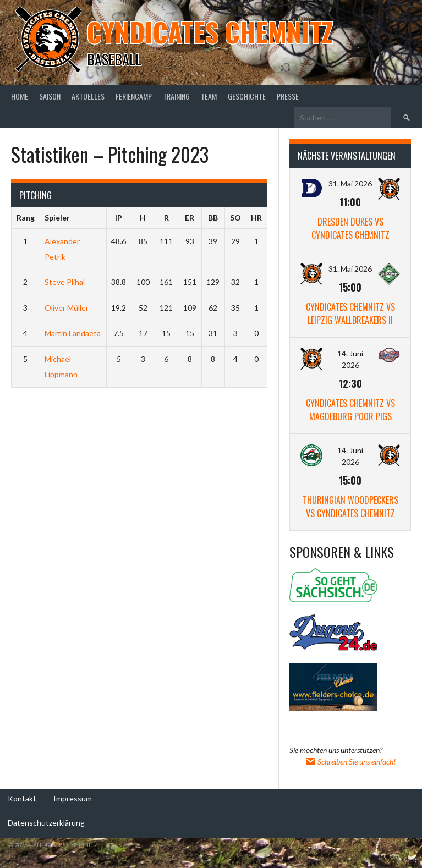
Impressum (73, 798)
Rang (26, 218)
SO (235, 218)
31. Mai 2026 (350, 183)
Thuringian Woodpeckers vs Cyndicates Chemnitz (350, 507)
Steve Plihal (65, 282)
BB (213, 218)
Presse (288, 96)
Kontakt (22, 798)
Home (20, 96)
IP (119, 218)
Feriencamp (134, 96)
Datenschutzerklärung (46, 823)
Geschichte (247, 96)
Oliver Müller (67, 308)
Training (176, 96)
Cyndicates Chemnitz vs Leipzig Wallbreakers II (350, 314)
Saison (50, 96)
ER (190, 218)
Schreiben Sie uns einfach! (350, 762)
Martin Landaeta (73, 333)
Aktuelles (88, 96)
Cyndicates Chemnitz (210, 32)
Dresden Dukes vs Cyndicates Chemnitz (350, 228)
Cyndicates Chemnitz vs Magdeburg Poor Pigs (350, 410)
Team (209, 96)
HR (256, 218)
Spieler (57, 218)
